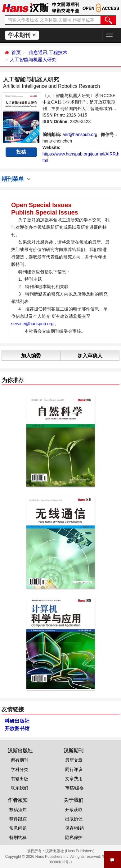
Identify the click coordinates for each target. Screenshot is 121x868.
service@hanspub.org (32, 324)
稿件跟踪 (18, 819)
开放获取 (74, 810)
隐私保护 (74, 837)
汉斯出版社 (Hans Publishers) (70, 851)
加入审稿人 (90, 356)
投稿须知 (18, 810)
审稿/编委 (74, 788)
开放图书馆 (17, 728)
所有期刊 (20, 760)
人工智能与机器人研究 (33, 60)
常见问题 (18, 828)
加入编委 (31, 356)
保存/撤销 (74, 828)
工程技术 (58, 52)
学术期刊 (22, 35)
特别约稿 (18, 837)
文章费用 (74, 779)
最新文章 (74, 760)
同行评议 (74, 769)
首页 (16, 52)
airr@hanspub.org (80, 134)
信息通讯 (38, 52)
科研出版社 (17, 721)
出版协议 (74, 819)
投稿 (21, 152)
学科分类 (20, 769)
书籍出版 (20, 779)
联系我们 (20, 788)
